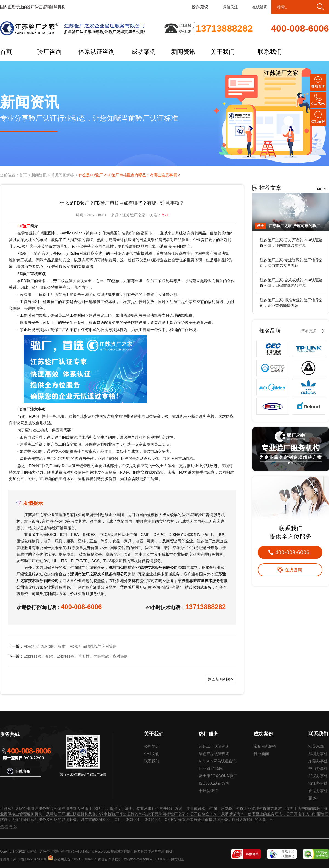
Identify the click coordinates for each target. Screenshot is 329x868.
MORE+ (323, 189)
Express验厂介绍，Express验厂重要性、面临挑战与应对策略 (76, 656)
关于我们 (223, 52)
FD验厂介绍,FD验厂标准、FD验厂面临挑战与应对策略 (70, 646)
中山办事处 (318, 768)
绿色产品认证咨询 (214, 754)
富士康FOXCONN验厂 (218, 776)
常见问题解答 (63, 175)
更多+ (313, 798)
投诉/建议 (200, 7)
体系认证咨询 (97, 52)
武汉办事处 (318, 776)
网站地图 (178, 859)
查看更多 (309, 331)
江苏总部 (316, 746)
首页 (6, 52)
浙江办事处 (318, 783)
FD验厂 (24, 226)
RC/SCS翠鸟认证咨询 (218, 761)
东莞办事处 (318, 761)
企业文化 (152, 754)
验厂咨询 (49, 52)
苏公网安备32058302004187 (75, 859)
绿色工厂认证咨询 (214, 746)
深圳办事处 (318, 754)
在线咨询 (260, 7)
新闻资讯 (183, 52)
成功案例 (144, 52)
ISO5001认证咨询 (214, 783)
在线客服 (19, 771)
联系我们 (270, 52)
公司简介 (152, 746)
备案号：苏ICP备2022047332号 (23, 859)
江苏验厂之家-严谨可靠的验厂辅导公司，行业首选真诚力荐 (297, 226)
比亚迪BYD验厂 (212, 768)
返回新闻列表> (220, 679)
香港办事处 (318, 791)
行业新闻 (261, 754)
